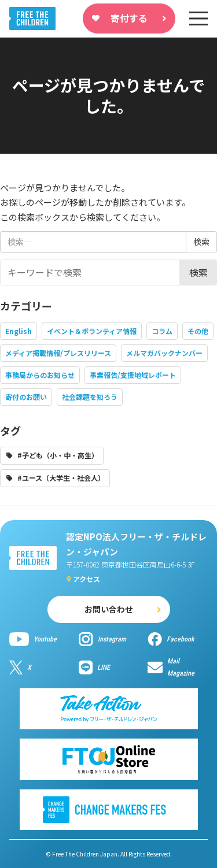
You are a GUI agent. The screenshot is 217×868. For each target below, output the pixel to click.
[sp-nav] (198, 18)
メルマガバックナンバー (164, 353)
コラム (162, 331)
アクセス (87, 579)
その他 (198, 331)
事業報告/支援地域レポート (133, 375)
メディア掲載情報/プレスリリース (58, 353)
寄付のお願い (26, 397)
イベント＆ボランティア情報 (92, 331)
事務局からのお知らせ (40, 375)
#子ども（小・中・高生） (58, 455)
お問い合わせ (109, 609)
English (19, 331)
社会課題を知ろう (90, 397)
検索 (198, 272)
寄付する (129, 18)
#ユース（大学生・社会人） (61, 478)
